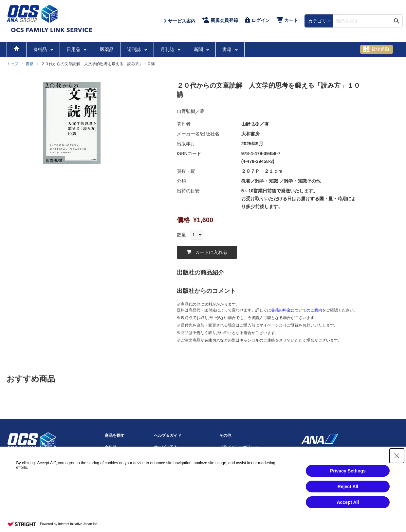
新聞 (199, 49)
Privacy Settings (348, 471)
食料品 (41, 49)
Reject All (348, 487)
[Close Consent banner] (397, 456)
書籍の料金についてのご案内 (297, 310)
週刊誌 (135, 49)
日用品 (74, 49)
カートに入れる (207, 252)
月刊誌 (168, 49)
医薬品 (107, 49)
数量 (181, 235)
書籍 (228, 49)
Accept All (348, 502)
